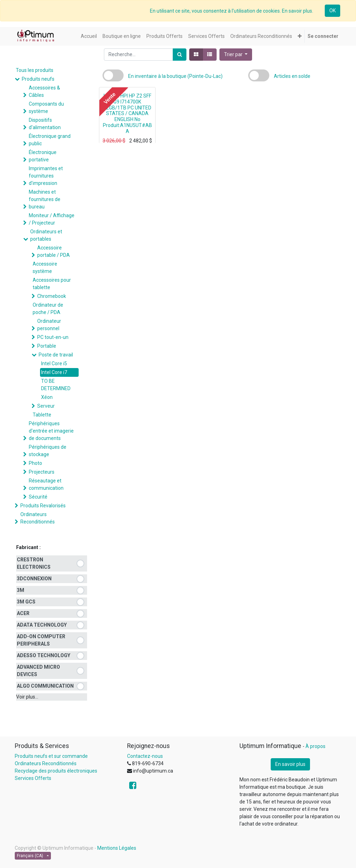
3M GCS (26, 602)
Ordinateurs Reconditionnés (38, 518)
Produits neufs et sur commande (51, 756)
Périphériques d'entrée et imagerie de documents (51, 431)
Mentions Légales (117, 848)
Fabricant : (28, 547)
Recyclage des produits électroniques (56, 771)
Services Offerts (33, 778)
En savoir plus (290, 764)
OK (332, 11)
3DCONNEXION (34, 579)
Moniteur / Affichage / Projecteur (52, 219)
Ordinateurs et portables (46, 235)
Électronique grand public (50, 140)
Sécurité (38, 497)
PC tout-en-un (53, 337)
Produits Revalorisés (43, 506)
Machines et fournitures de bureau (45, 199)
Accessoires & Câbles (44, 91)
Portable (47, 346)
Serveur (46, 406)
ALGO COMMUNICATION (45, 686)
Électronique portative (43, 156)
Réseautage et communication (46, 484)
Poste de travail (56, 355)
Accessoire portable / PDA (54, 251)
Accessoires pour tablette (52, 284)
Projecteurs (42, 472)
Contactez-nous (145, 756)
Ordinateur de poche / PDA (48, 309)
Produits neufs (38, 79)
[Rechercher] (180, 55)
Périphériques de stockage (48, 451)
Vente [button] (110, 98)
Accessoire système (45, 268)
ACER (23, 613)
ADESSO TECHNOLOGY (44, 655)
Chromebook (52, 296)
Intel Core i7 (54, 372)
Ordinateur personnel (49, 325)
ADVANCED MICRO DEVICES (38, 671)
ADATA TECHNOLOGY (42, 625)
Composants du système (46, 108)
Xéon (47, 397)
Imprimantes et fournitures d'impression (46, 176)
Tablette (42, 415)
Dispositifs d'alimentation (45, 124)
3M (21, 590)
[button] (300, 36)
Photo (35, 463)
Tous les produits (35, 70)
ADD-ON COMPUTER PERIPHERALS (41, 640)
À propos (315, 746)
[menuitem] (89, 36)
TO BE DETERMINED (56, 385)
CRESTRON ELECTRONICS (34, 563)
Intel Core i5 (54, 363)
